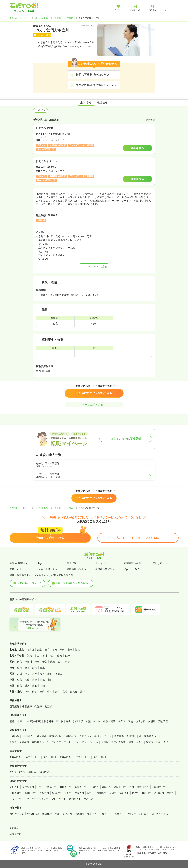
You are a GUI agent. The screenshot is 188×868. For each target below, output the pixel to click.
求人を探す (101, 563)
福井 (52, 656)
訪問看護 (78, 721)
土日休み (47, 814)
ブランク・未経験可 (138, 814)
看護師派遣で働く (105, 569)
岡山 (27, 680)
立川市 (70, 18)
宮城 (55, 650)
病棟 (12, 721)
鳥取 (35, 680)
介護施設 (131, 736)
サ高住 (105, 742)
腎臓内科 (107, 787)
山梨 (60, 656)
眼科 (89, 793)
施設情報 (102, 103)
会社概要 (15, 828)
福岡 (27, 692)
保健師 (38, 707)
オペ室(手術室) (33, 721)
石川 (45, 656)
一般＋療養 (41, 736)
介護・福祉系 (93, 721)
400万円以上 (33, 757)
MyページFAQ (132, 569)
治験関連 (163, 721)
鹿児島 (74, 692)
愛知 (20, 668)
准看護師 (27, 707)
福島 (77, 650)
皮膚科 (113, 793)
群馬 (68, 662)
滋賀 (42, 674)
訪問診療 (141, 721)
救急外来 (49, 721)
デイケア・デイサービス (65, 742)
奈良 (50, 674)
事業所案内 (16, 834)
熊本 (50, 692)
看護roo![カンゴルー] (20, 18)
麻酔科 (170, 793)
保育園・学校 (126, 721)
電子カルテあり (160, 814)
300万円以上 (17, 757)
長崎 (42, 692)
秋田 (62, 650)
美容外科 (15, 787)
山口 (50, 680)
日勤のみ (32, 772)
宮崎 (65, 692)
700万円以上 (83, 757)
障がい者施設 (118, 742)
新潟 (29, 656)
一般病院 (15, 736)
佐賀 (35, 692)
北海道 (30, 650)
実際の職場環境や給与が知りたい (97, 85)
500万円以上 (50, 757)
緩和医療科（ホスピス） (83, 799)
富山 (37, 656)
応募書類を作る (133, 563)
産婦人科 (79, 793)
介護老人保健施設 (19, 742)
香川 (27, 686)
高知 (42, 686)
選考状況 (72, 563)
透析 (68, 721)
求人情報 (86, 103)
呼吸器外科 (143, 787)
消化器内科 (66, 787)
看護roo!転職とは (19, 563)
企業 (166, 742)
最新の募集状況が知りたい (93, 75)
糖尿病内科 (120, 787)
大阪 (20, 674)
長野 (67, 656)
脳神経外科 (31, 793)
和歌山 (59, 674)
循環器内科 (81, 787)
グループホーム (90, 742)
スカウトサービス (48, 569)
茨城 (52, 662)
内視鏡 (152, 721)
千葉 (45, 662)
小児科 (68, 793)
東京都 (58, 18)
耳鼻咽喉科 (101, 793)
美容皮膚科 (28, 787)
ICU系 (60, 721)
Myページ (43, 563)
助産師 (48, 707)
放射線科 (159, 793)
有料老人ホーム (40, 742)
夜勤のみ (45, 772)
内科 (39, 787)
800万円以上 (100, 757)
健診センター (136, 742)
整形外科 (44, 793)
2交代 (13, 772)
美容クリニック (103, 736)
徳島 (20, 686)
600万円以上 (67, 757)
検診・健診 (109, 721)
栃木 (60, 662)
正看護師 (15, 707)
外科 (132, 787)
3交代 (22, 772)
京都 (27, 674)
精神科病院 (70, 736)
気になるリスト (161, 563)
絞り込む (41, 110)
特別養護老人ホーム (150, 736)
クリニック (85, 736)
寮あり (105, 814)
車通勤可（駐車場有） (87, 814)
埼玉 (37, 662)
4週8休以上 (33, 814)
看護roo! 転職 (42, 18)
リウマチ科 (16, 799)
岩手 (47, 650)
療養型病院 (56, 736)
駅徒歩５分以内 (63, 814)
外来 (20, 721)
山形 (70, 650)
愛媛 (35, 686)
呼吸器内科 (51, 787)
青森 (39, 650)
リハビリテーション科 (37, 799)
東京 (20, 662)
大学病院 (27, 736)
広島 (20, 680)
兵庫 (35, 674)
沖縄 (83, 692)
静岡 (35, 668)
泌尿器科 (124, 793)
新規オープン (17, 814)
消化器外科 (16, 793)
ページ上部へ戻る (94, 404)
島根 (42, 680)
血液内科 (94, 787)
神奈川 (28, 662)
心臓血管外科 (159, 787)
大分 (57, 692)
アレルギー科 (59, 799)
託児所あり (118, 814)
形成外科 (57, 793)
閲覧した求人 (17, 569)
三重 (42, 668)
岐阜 (27, 668)
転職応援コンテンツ (78, 569)
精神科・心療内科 (142, 793)
